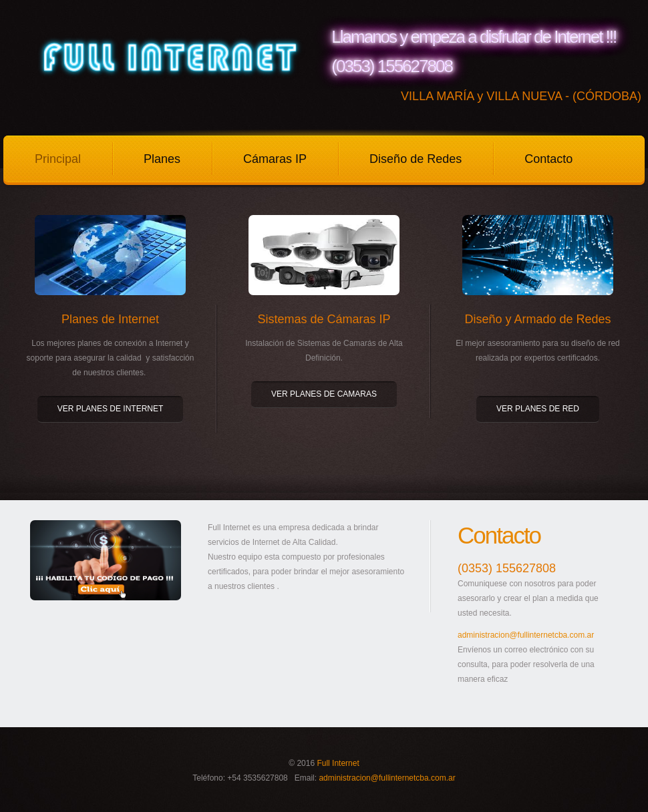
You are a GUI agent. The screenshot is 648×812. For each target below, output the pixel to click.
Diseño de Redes (416, 159)
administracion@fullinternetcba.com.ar (526, 635)
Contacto (548, 159)
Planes (162, 159)
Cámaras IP (275, 159)
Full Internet (338, 763)
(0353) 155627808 (507, 568)
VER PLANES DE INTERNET (111, 409)
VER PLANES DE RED (538, 409)
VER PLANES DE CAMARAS (324, 394)
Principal (58, 159)
